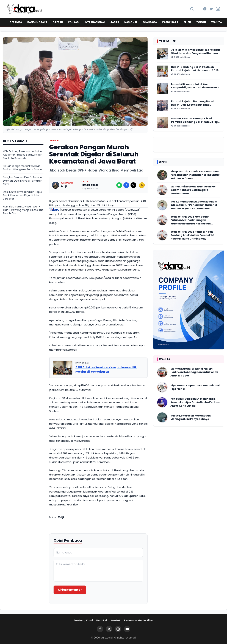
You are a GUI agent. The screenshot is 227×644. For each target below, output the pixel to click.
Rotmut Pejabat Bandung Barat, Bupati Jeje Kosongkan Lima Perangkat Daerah (193, 103)
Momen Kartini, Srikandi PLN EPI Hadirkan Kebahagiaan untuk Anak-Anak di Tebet (195, 372)
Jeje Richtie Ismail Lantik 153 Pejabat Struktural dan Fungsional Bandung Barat (196, 52)
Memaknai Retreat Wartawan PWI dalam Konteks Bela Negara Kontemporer (193, 190)
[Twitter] (211, 9)
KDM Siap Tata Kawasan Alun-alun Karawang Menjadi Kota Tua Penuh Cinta (23, 210)
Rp (142, 185)
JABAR (115, 22)
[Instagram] (218, 9)
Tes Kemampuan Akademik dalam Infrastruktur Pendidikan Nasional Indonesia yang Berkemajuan (194, 205)
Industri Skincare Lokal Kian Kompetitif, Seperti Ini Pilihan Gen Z (195, 86)
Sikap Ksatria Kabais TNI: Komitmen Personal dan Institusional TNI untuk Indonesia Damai (195, 175)
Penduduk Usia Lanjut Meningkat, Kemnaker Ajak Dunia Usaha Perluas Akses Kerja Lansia (195, 402)
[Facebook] (205, 9)
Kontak (115, 620)
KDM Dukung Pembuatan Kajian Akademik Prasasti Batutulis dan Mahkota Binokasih (23, 155)
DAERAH (58, 22)
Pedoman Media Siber (139, 620)
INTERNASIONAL (95, 22)
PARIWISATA (170, 22)
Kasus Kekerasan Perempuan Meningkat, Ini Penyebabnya (191, 417)
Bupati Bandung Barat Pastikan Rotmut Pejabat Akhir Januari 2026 (195, 69)
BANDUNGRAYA (37, 22)
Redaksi (102, 620)
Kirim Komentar (70, 590)
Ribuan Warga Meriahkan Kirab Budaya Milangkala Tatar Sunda (22, 168)
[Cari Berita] (192, 9)
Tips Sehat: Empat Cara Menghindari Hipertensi (195, 387)
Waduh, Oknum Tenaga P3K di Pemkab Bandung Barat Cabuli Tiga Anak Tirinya (195, 120)
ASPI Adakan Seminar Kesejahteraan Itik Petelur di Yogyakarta (106, 369)
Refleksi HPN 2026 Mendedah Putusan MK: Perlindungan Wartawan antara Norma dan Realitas (191, 220)
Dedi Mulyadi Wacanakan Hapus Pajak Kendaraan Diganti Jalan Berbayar (23, 195)
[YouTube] (127, 629)
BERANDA (16, 22)
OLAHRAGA (150, 22)
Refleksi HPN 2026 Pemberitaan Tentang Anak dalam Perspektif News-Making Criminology (192, 235)
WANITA (217, 22)
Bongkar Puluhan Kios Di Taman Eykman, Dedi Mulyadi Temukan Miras (23, 181)
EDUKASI (74, 22)
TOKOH (201, 22)
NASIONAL (131, 22)
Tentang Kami (83, 620)
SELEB (187, 22)
